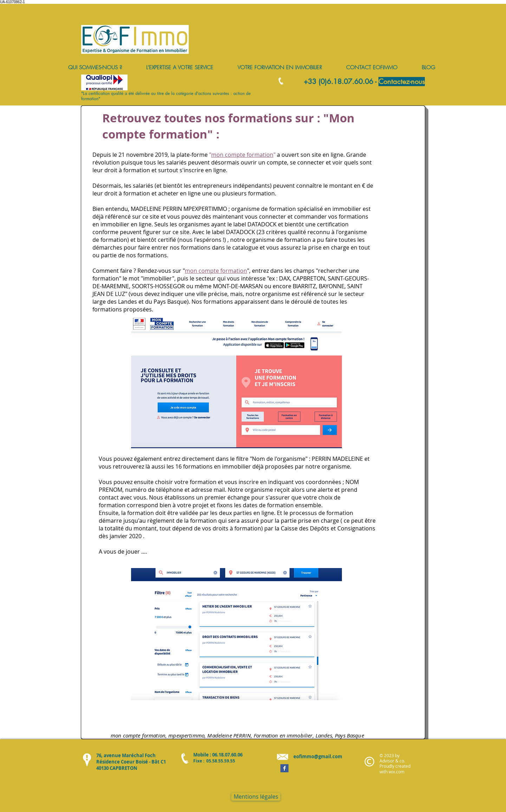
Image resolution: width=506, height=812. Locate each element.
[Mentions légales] (256, 797)
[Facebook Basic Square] (284, 768)
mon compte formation (242, 155)
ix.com (398, 772)
